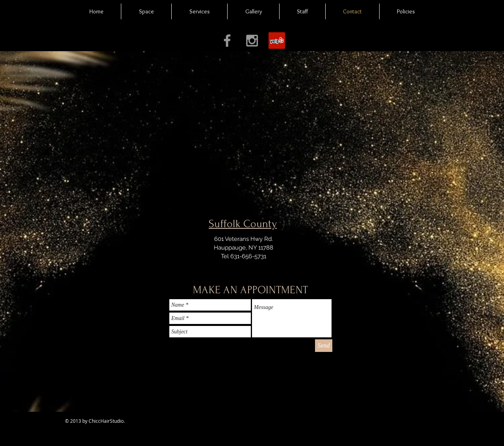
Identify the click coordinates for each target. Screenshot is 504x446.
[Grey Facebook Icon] (227, 41)
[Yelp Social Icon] (277, 41)
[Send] (324, 346)
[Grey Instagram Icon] (252, 41)
